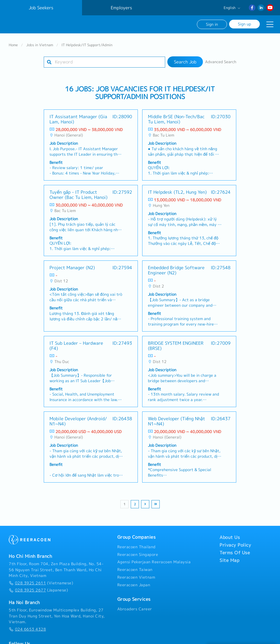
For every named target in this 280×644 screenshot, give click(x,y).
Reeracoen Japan (134, 581)
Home (13, 42)
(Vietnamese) (41, 579)
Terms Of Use (235, 549)
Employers (121, 8)
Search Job (185, 59)
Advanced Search (221, 59)
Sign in (212, 24)
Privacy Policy (235, 541)
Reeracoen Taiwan (135, 566)
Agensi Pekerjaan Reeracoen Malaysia (154, 559)
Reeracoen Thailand (136, 543)
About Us (230, 534)
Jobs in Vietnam (40, 42)
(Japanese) (38, 587)
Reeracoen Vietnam (136, 574)
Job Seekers (41, 8)
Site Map (229, 557)
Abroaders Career (135, 606)
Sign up (244, 24)
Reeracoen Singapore (138, 551)
